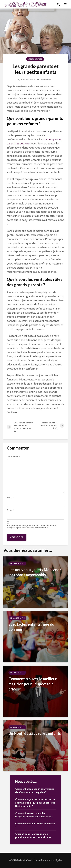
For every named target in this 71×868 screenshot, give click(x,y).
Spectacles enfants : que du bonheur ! (31, 627)
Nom (10, 497)
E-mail (11, 510)
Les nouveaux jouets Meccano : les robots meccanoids (35, 572)
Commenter (45, 80)
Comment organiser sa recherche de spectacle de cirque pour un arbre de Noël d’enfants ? (35, 803)
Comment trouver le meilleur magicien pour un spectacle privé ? (33, 684)
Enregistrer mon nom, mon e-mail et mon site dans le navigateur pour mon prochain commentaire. (32, 527)
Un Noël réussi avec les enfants (35, 733)
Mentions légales (53, 860)
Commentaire (13, 456)
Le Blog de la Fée (35, 59)
